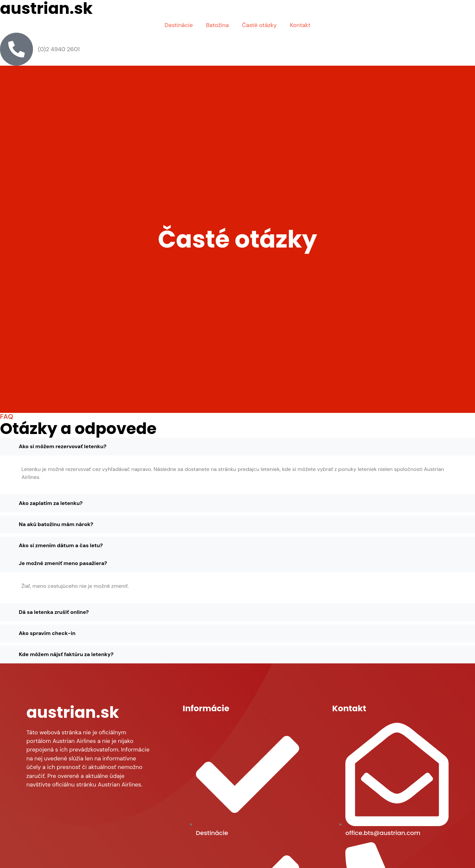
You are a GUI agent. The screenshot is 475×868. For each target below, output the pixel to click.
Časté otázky (259, 25)
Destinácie (179, 25)
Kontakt (300, 25)
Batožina (217, 25)
